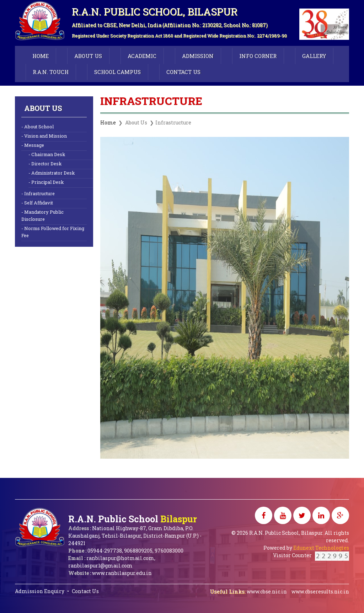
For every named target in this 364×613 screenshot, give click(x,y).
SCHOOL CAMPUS (117, 72)
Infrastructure (39, 193)
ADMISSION (198, 56)
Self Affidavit (39, 202)
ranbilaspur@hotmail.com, (121, 558)
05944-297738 (105, 551)
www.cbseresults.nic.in (320, 591)
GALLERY (314, 56)
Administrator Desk (53, 173)
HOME (41, 56)
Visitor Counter (311, 555)
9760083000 (169, 551)
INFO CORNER (258, 56)
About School (39, 126)
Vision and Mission (45, 136)
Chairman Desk (48, 154)
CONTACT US (183, 72)
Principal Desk (47, 182)
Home (108, 122)
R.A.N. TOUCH (51, 72)
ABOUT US (88, 56)
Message (34, 145)
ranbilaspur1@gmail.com (100, 566)
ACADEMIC (142, 56)
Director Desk (46, 163)
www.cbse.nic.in (267, 591)
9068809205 (138, 551)
